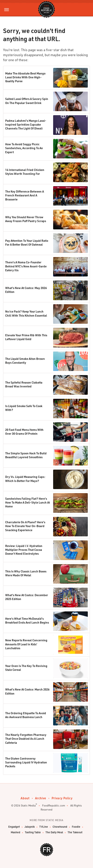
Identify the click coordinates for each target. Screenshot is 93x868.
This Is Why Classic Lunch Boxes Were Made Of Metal (26, 573)
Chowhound (60, 827)
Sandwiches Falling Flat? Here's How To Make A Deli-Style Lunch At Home (28, 502)
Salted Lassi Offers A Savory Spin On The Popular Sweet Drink (27, 101)
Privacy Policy (62, 798)
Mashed (15, 832)
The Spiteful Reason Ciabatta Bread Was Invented (24, 384)
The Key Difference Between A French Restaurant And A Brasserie (25, 195)
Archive (41, 798)
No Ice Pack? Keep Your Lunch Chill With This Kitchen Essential (26, 313)
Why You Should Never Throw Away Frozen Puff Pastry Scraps (26, 219)
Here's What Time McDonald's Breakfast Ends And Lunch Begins (27, 620)
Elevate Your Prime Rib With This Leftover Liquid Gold (26, 337)
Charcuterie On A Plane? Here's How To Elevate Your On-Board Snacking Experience (25, 526)
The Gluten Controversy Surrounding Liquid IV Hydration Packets (26, 762)
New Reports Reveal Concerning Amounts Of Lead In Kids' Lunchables (26, 644)
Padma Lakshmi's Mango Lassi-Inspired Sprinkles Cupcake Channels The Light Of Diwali (26, 125)
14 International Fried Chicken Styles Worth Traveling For (25, 172)
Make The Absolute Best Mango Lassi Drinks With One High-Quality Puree (25, 77)
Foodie (76, 827)
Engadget (14, 827)
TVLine (44, 827)
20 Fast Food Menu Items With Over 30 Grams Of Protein (24, 432)
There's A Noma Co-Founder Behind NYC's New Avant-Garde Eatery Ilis (26, 266)
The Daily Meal (54, 832)
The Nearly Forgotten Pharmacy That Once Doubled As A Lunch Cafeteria (26, 739)
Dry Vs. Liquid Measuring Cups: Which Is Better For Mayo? (25, 479)
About (25, 798)
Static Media (28, 805)
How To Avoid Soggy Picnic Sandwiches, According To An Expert (24, 148)
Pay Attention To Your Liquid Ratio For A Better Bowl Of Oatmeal (27, 243)
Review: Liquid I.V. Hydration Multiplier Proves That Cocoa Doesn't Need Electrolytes (24, 550)
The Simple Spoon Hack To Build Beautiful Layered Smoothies (26, 455)
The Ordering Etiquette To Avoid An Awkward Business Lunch (26, 715)
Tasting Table (33, 832)
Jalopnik (30, 827)
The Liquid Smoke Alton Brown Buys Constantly (25, 361)
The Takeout (75, 832)
